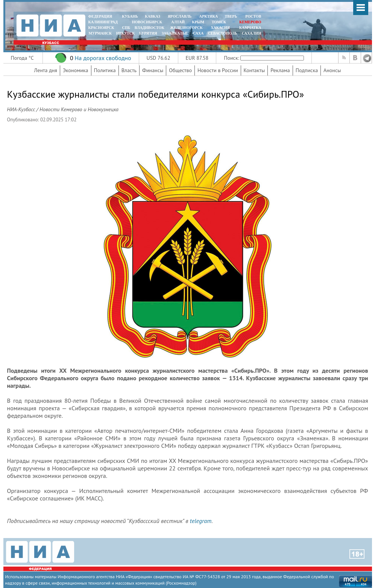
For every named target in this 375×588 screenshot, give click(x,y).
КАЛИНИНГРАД (103, 22)
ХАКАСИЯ (220, 28)
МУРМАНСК (100, 33)
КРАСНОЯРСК (101, 28)
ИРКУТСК (125, 33)
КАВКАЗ (153, 16)
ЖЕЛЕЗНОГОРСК (186, 28)
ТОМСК (220, 22)
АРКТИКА (209, 16)
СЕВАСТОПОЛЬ (222, 33)
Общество (180, 70)
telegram (201, 521)
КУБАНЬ (130, 16)
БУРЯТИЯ (148, 33)
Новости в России (218, 70)
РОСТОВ (253, 16)
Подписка (307, 70)
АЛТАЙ (178, 22)
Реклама (280, 70)
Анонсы (332, 70)
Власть (129, 70)
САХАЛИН (251, 33)
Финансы (153, 70)
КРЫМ (198, 22)
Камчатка (250, 28)
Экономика (76, 70)
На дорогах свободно (103, 58)
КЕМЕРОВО (250, 22)
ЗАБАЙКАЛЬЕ (175, 33)
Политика (105, 70)
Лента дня (46, 70)
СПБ (126, 28)
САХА (198, 33)
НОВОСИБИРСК (147, 22)
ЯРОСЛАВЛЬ (180, 16)
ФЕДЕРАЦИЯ (100, 16)
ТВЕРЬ (231, 16)
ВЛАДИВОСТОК (150, 28)
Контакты (254, 70)
